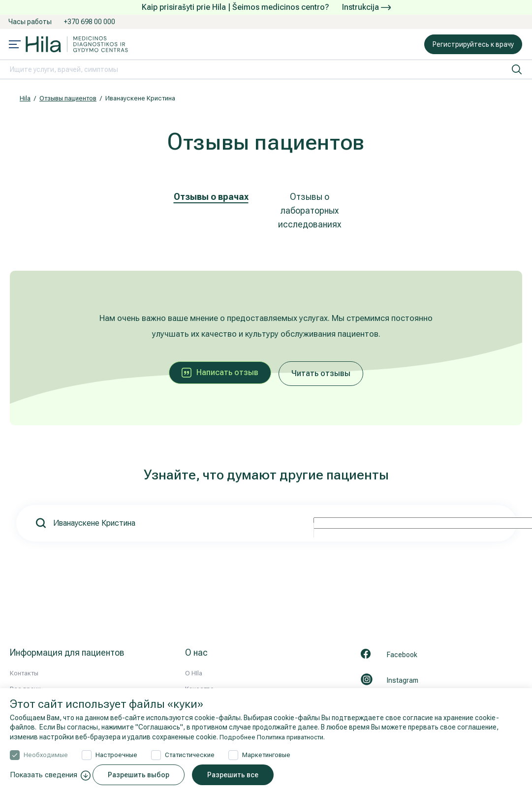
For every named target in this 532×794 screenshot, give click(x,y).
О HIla (194, 673)
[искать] (517, 69)
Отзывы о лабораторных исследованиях (310, 210)
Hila (25, 98)
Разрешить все (238, 775)
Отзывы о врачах (211, 197)
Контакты (24, 673)
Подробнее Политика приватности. (277, 737)
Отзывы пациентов (68, 98)
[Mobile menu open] (15, 45)
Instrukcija (366, 7)
